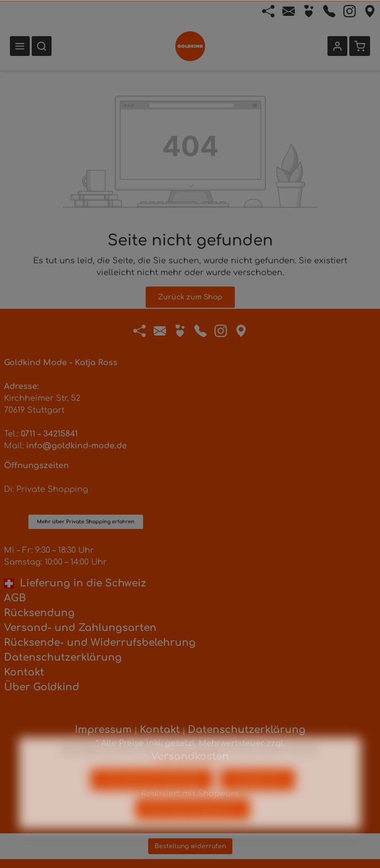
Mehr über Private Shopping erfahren (86, 492)
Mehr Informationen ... (190, 776)
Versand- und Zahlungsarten (80, 628)
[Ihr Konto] (337, 46)
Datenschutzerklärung (63, 657)
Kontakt (24, 672)
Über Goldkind (42, 687)
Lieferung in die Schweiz (75, 583)
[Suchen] (42, 46)
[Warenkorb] (360, 46)
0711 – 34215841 (49, 434)
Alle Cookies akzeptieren (193, 827)
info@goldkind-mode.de (77, 446)
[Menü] (20, 46)
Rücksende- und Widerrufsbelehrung (100, 643)
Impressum (103, 730)
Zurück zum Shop (190, 297)
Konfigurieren (258, 797)
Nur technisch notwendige (152, 797)
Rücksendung (39, 613)
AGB (15, 598)
